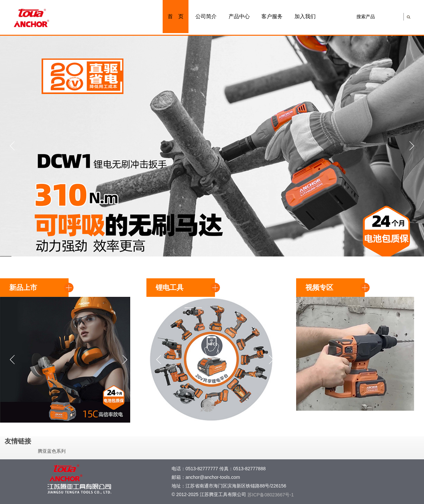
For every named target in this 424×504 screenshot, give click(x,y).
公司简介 (206, 16)
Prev (11, 146)
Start (416, 248)
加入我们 (305, 16)
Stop (421, 248)
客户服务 (272, 16)
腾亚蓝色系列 (52, 451)
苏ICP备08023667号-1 (271, 495)
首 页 (176, 16)
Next (413, 146)
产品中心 (239, 16)
